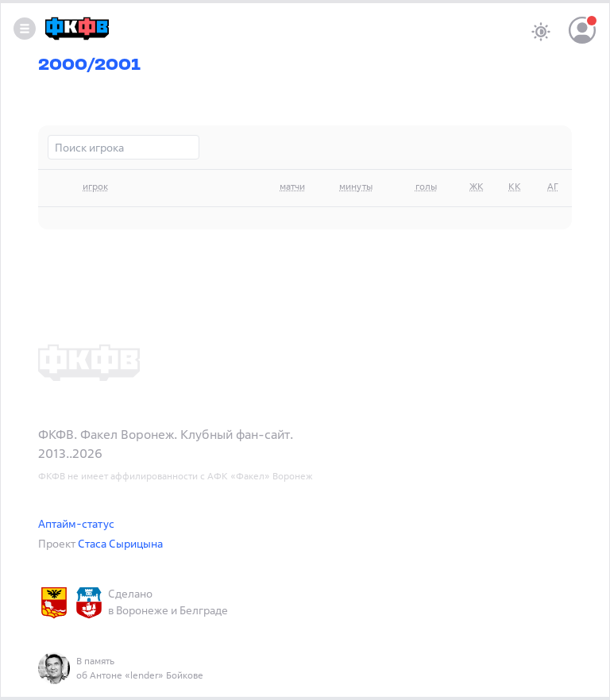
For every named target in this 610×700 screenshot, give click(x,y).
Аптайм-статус (76, 523)
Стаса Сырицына (120, 543)
